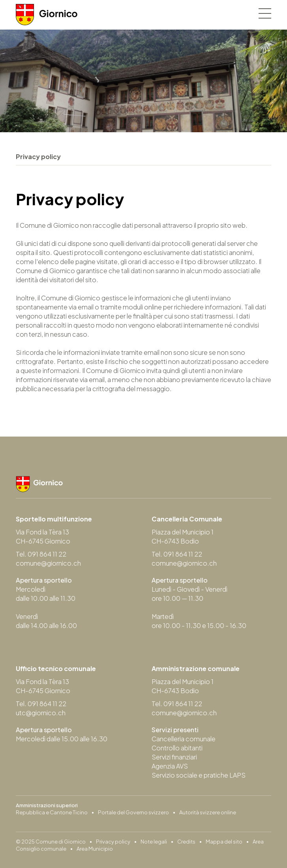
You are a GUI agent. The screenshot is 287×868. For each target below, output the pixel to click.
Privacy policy (113, 842)
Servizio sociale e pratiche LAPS (199, 775)
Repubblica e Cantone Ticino (52, 812)
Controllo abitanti (177, 748)
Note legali (154, 842)
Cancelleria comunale (184, 739)
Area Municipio (95, 849)
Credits (186, 842)
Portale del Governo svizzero (133, 812)
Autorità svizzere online (208, 812)
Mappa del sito (224, 842)
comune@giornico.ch (48, 563)
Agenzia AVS (170, 766)
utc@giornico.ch (41, 713)
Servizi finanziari (174, 757)
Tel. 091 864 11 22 (41, 554)
